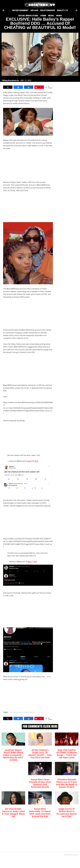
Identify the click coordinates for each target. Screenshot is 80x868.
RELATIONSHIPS (48, 10)
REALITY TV (62, 10)
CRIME (43, 16)
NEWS (59, 16)
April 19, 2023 (33, 461)
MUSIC (51, 16)
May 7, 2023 (32, 562)
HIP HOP (34, 10)
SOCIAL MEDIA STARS (28, 16)
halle (21, 712)
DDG (11, 712)
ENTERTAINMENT (20, 10)
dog (16, 712)
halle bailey (30, 712)
